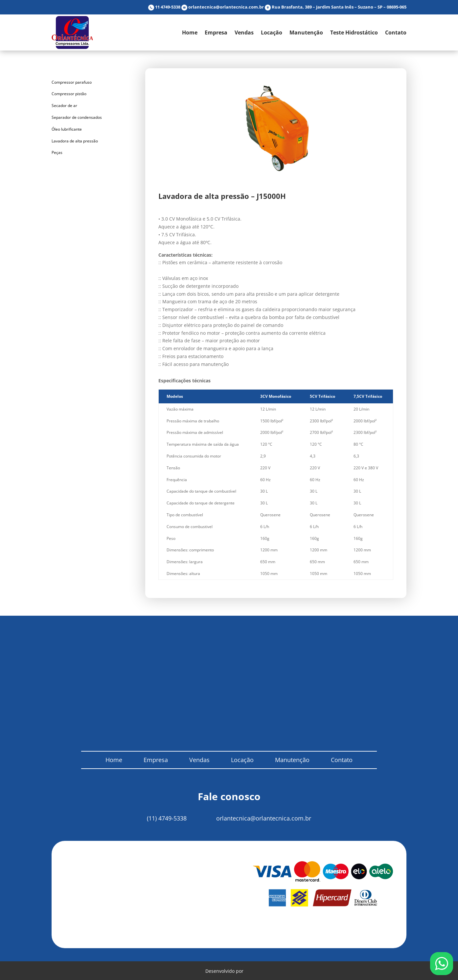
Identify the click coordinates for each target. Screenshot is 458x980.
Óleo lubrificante (67, 129)
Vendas (244, 32)
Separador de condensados (77, 117)
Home (190, 32)
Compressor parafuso (72, 82)
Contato (396, 32)
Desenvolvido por (229, 970)
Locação (272, 32)
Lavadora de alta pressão (75, 141)
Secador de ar (64, 106)
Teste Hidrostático (354, 32)
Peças (57, 152)
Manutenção (306, 32)
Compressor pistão (69, 94)
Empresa (216, 32)
